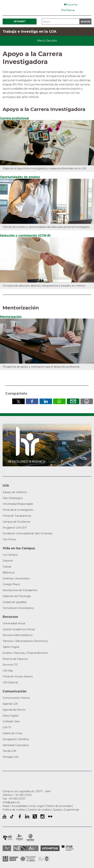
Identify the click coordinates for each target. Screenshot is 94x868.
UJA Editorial (10, 682)
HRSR (7, 848)
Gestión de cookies (39, 810)
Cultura (7, 567)
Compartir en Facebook (32, 401)
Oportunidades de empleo (20, 177)
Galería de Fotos (12, 733)
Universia (50, 848)
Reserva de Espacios (15, 659)
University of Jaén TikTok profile (12, 816)
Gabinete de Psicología (17, 596)
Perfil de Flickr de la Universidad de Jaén (50, 816)
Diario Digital (10, 716)
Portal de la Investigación (18, 510)
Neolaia (26, 848)
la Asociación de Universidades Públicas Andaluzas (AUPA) (10, 859)
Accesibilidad (19, 806)
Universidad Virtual (14, 623)
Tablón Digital (11, 647)
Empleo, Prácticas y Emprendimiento (25, 653)
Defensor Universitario (16, 578)
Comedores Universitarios (18, 608)
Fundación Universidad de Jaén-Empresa (27, 533)
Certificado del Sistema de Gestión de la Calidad (44, 858)
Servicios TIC (10, 665)
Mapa (6, 806)
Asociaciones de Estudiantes (20, 590)
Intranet (20, 21)
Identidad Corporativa (16, 745)
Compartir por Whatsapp (59, 401)
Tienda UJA (9, 751)
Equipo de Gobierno (15, 492)
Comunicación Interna (16, 698)
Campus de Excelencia (16, 522)
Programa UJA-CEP (15, 528)
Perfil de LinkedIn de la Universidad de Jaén (27, 816)
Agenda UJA (10, 704)
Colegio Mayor (11, 584)
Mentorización (11, 317)
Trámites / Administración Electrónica (25, 641)
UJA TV (7, 727)
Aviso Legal (36, 806)
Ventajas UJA (11, 757)
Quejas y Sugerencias (66, 810)
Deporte (8, 561)
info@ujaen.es (11, 802)
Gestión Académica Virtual (19, 629)
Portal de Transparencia (17, 516)
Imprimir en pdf (87, 401)
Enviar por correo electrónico (73, 401)
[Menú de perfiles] (68, 10)
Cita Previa (9, 539)
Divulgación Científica (16, 739)
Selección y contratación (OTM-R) (25, 235)
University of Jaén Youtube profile (4, 816)
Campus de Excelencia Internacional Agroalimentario (19, 838)
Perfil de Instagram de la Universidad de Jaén (42, 816)
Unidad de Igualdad (14, 602)
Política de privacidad (58, 806)
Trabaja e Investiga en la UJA (30, 31)
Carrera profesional (14, 118)
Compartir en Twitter (18, 401)
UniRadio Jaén (11, 721)
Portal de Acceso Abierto (18, 677)
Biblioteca (9, 573)
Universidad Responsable (18, 504)
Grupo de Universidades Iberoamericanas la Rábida (28, 859)
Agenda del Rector (14, 710)
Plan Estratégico (13, 498)
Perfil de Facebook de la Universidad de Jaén (19, 816)
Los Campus (10, 555)
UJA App (8, 671)
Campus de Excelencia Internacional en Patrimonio (8, 838)
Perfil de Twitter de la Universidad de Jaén (35, 816)
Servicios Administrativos (18, 635)
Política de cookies (14, 810)
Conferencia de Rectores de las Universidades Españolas (68, 848)
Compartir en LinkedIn (46, 401)
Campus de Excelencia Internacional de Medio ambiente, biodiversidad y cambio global (30, 838)
